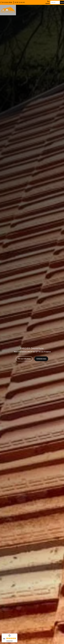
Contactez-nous (41, 359)
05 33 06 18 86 (7, 2)
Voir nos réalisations (24, 359)
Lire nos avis (9, 641)
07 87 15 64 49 (20, 2)
